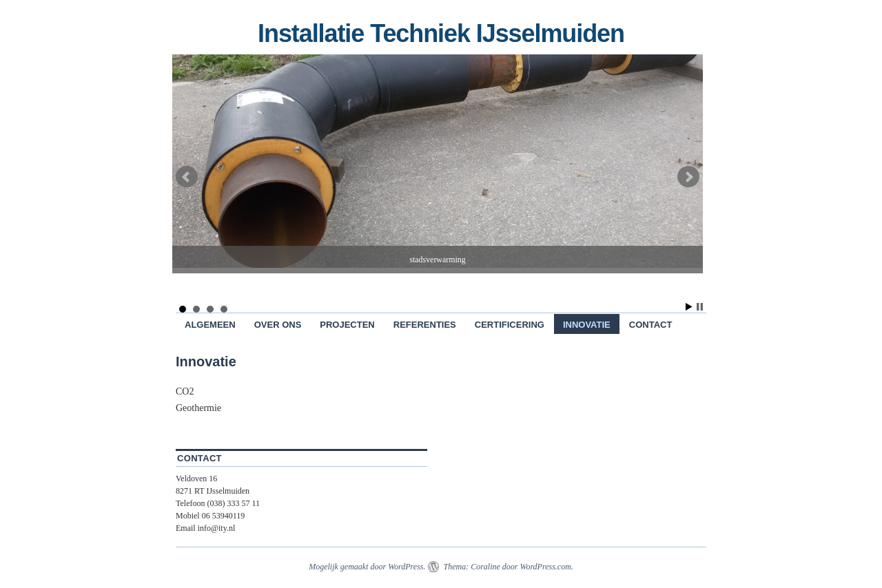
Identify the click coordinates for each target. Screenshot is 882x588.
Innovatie (587, 325)
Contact (651, 325)
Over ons (278, 325)
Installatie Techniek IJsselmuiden (441, 33)
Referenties (425, 325)
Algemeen (210, 325)
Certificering (510, 325)
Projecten (347, 325)
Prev (187, 177)
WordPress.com (545, 567)
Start (689, 307)
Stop (700, 307)
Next (688, 177)
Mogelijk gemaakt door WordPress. (367, 567)
